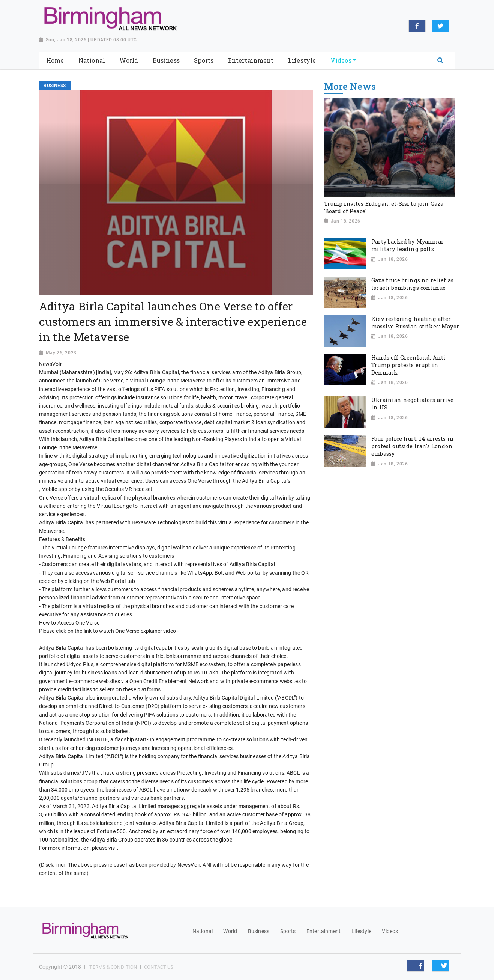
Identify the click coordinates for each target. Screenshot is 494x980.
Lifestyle (361, 931)
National (203, 931)
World (230, 931)
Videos (390, 931)
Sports (288, 931)
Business (259, 931)
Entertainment (324, 931)
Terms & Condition (113, 967)
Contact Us (159, 967)
